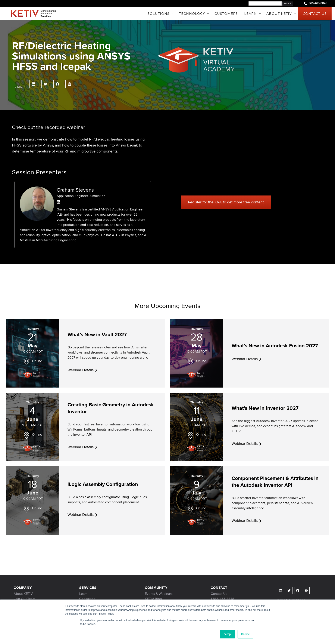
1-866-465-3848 (222, 599)
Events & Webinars (159, 594)
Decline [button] (245, 634)
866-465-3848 (315, 4)
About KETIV (23, 594)
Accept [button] (227, 634)
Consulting (87, 599)
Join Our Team (24, 599)
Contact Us (219, 594)
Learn (83, 594)
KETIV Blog (153, 599)
